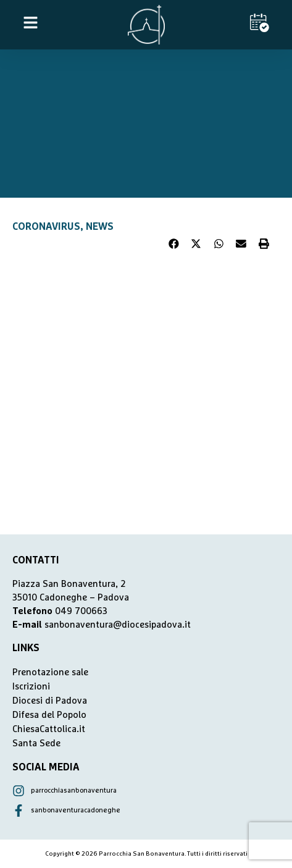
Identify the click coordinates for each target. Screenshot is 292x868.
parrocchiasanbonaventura (74, 790)
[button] (174, 244)
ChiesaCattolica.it (49, 729)
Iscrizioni (31, 687)
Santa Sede (36, 744)
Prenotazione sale (50, 672)
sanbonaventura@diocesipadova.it (118, 625)
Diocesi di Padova (50, 701)
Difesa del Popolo (49, 715)
